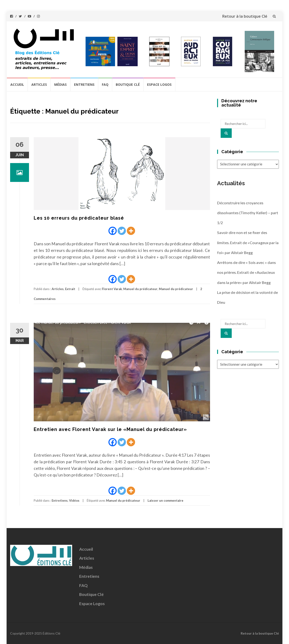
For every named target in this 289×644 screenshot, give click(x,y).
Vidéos (74, 500)
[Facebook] (113, 231)
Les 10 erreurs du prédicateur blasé (79, 218)
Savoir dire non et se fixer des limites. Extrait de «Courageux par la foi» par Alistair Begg (248, 242)
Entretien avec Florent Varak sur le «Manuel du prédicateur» (110, 429)
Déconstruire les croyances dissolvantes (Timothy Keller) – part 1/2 (248, 213)
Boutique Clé (128, 84)
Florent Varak (112, 289)
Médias (60, 84)
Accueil (17, 84)
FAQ (105, 84)
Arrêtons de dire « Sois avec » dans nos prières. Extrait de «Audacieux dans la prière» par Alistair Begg (246, 272)
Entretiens (84, 84)
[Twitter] (122, 231)
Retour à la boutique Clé (245, 16)
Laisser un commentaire (165, 500)
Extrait (70, 289)
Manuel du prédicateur (140, 289)
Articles (39, 84)
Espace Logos (159, 84)
